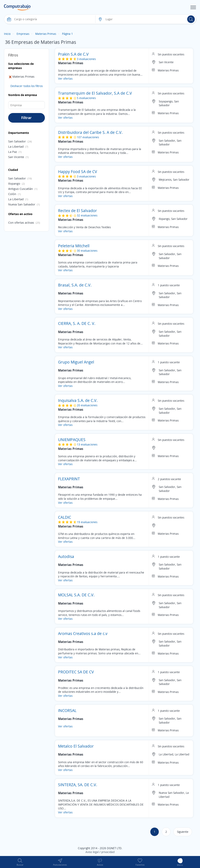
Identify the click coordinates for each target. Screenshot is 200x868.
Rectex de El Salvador (77, 211)
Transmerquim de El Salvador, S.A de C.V (95, 93)
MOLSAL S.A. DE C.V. (76, 595)
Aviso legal (92, 852)
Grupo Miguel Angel (76, 362)
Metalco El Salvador (76, 746)
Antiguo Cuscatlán (21, 189)
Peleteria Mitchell (74, 246)
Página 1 (67, 34)
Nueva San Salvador (22, 204)
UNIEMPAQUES (72, 440)
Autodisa (66, 556)
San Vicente (16, 157)
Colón (12, 194)
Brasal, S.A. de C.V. (75, 285)
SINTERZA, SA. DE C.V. (78, 785)
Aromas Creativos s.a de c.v (83, 633)
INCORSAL (67, 710)
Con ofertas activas (21, 222)
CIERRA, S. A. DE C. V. (77, 323)
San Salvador (17, 141)
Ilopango (14, 183)
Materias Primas (46, 34)
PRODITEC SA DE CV (76, 672)
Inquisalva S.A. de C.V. (78, 400)
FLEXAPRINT (69, 479)
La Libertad (16, 146)
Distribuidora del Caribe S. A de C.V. (90, 132)
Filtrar (26, 118)
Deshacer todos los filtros (27, 86)
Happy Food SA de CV (78, 172)
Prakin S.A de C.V (73, 54)
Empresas (23, 34)
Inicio (7, 34)
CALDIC (65, 517)
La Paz (13, 152)
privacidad (108, 852)
